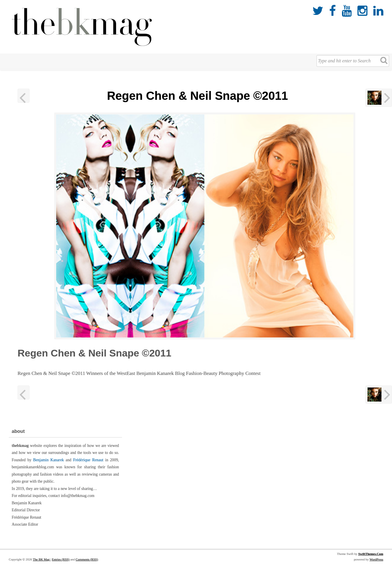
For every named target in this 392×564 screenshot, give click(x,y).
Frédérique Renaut (88, 460)
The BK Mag (42, 559)
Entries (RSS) (61, 559)
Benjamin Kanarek (48, 460)
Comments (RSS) (87, 559)
